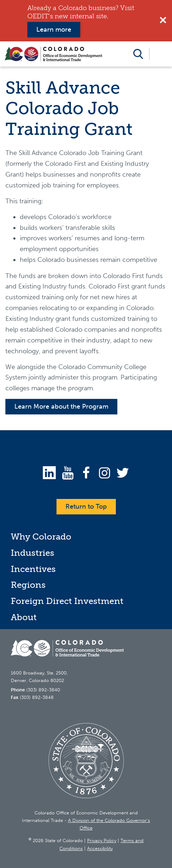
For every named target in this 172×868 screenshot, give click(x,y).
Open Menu (160, 54)
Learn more (54, 29)
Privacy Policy (102, 840)
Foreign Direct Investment (67, 601)
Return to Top (86, 506)
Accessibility (100, 848)
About (24, 617)
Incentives (33, 569)
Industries (33, 553)
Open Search (138, 54)
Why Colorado (41, 537)
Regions (28, 585)
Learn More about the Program (61, 406)
